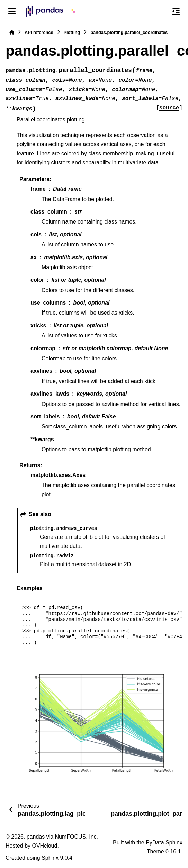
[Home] (12, 32)
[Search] (161, 11)
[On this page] (176, 11)
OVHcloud (44, 846)
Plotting (72, 32)
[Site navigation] (12, 11)
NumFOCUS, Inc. (77, 837)
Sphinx (50, 858)
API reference (39, 32)
